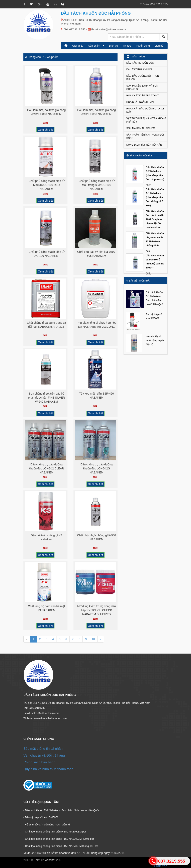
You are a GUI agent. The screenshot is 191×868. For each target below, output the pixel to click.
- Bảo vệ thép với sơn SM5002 (41, 817)
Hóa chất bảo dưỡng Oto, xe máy (145, 110)
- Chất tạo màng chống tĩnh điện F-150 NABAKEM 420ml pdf (59, 839)
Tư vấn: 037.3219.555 (154, 4)
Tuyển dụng (143, 46)
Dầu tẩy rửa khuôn (139, 69)
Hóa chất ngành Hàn (140, 102)
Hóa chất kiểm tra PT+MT (143, 96)
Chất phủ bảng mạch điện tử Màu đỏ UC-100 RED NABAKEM (46, 185)
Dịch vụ (114, 46)
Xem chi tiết (45, 130)
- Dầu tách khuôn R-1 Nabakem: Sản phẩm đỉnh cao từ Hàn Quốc (62, 810)
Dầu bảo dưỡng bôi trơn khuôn (143, 78)
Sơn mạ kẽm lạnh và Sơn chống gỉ (142, 87)
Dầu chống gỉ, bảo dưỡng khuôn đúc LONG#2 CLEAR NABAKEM (46, 468)
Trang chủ (33, 57)
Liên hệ (159, 46)
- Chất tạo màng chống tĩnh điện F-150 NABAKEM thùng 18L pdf (61, 846)
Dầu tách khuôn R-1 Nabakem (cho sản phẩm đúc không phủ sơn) (155, 197)
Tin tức (127, 46)
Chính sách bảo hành (39, 762)
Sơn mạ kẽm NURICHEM (141, 128)
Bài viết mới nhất (139, 281)
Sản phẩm (96, 46)
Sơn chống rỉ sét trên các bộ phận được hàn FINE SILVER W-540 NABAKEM (46, 398)
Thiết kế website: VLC (48, 860)
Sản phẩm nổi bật (139, 156)
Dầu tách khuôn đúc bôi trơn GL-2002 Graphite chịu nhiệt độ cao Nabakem (155, 220)
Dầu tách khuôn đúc (140, 63)
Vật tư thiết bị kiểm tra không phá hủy (146, 120)
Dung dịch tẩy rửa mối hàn (144, 145)
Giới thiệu (78, 46)
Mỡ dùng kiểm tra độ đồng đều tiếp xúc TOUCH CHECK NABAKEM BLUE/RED (97, 610)
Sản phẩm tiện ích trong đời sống (145, 136)
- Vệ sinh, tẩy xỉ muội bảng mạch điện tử (47, 825)
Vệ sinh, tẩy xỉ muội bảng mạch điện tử (155, 341)
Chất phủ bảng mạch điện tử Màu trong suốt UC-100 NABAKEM (96, 185)
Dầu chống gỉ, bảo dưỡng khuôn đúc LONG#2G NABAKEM (97, 468)
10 (93, 639)
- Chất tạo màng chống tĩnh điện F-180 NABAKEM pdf (55, 832)
